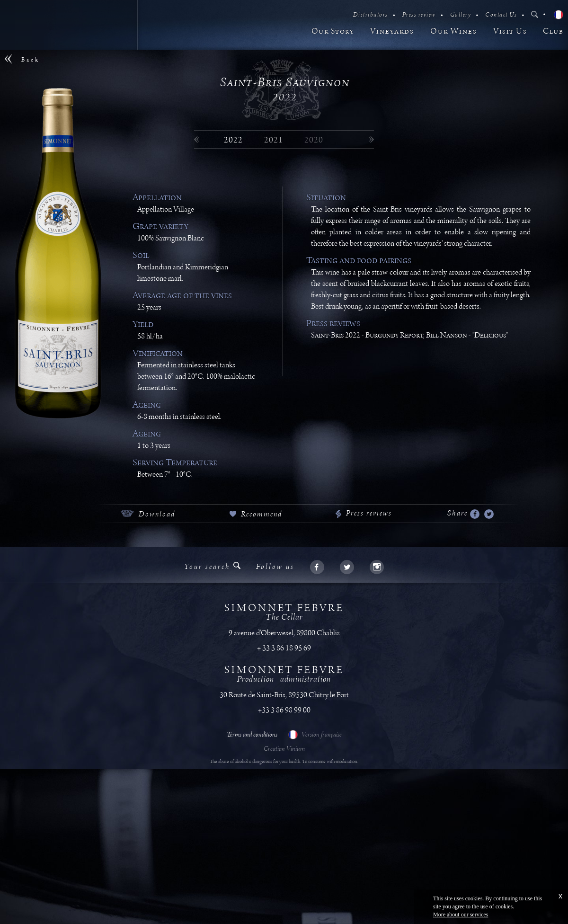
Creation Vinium (284, 749)
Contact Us (501, 15)
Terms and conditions (252, 735)
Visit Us (510, 31)
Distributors (371, 15)
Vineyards (392, 31)
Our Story (333, 31)
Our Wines (454, 31)
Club (553, 31)
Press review (419, 15)
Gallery (461, 15)
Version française (315, 735)
